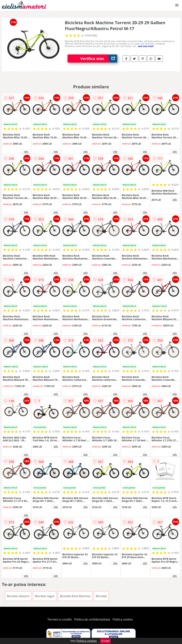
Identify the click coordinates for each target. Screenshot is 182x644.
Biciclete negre (45, 596)
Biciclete (101, 596)
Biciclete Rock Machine (75, 596)
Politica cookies (123, 619)
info (26, 152)
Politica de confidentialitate (92, 619)
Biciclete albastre (18, 596)
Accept (105, 641)
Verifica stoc (99, 59)
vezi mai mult (146, 46)
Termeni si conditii (60, 619)
